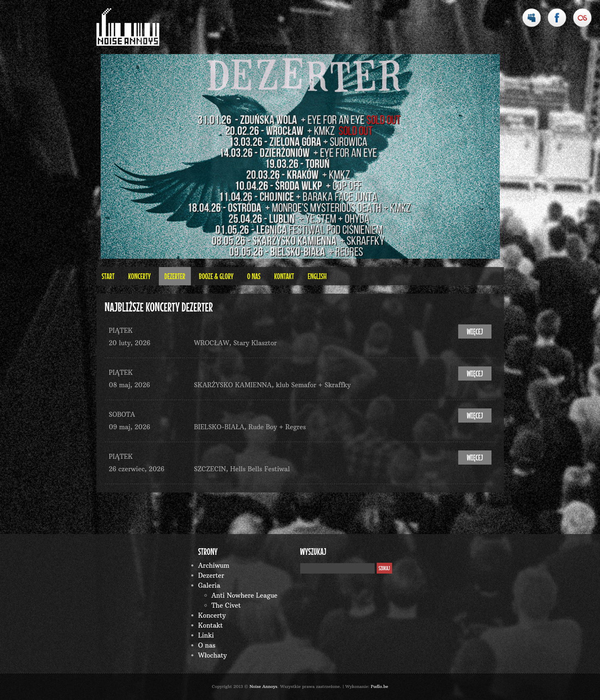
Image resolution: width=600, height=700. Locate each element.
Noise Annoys (263, 686)
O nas (254, 276)
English (317, 276)
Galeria (209, 585)
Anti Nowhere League (245, 595)
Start (108, 276)
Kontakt (284, 276)
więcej (475, 331)
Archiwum (214, 565)
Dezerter (175, 276)
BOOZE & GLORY (216, 276)
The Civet (226, 605)
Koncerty (139, 276)
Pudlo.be (380, 686)
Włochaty (213, 655)
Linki (206, 635)
